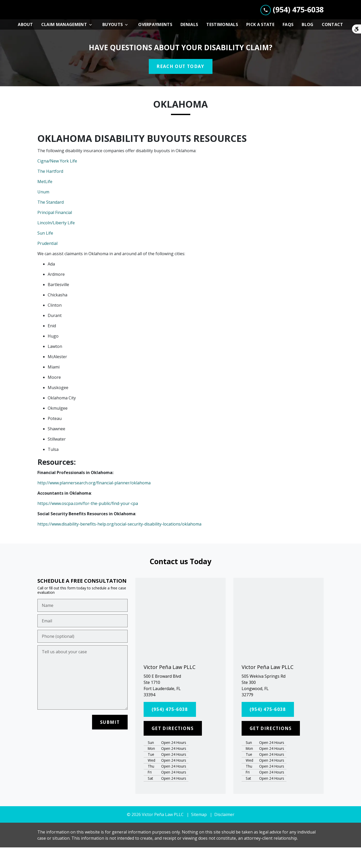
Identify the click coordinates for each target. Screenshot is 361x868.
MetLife (45, 202)
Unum (43, 213)
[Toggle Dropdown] (92, 45)
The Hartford (50, 192)
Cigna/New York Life (57, 182)
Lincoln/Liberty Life (56, 244)
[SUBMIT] (110, 743)
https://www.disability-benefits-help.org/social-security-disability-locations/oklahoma (119, 545)
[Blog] (307, 45)
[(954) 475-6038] (170, 730)
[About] (25, 45)
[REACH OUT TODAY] (181, 87)
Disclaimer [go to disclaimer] (224, 835)
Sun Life (45, 254)
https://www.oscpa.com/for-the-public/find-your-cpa (88, 524)
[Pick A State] (260, 45)
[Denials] (189, 45)
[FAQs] (288, 45)
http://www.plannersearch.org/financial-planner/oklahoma (94, 504)
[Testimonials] (222, 45)
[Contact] (333, 45)
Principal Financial (55, 233)
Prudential (47, 264)
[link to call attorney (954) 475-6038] (292, 20)
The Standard (51, 223)
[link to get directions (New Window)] (180, 706)
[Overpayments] (155, 45)
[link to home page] (76, 20)
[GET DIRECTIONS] (173, 749)
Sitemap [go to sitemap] (199, 835)
